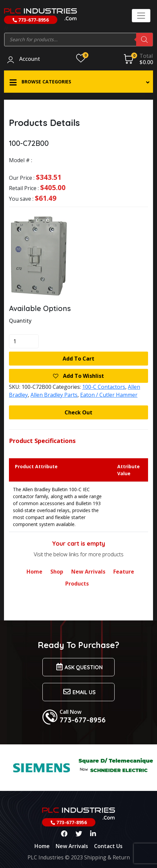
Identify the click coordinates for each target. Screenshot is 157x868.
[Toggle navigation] (141, 16)
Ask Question (78, 667)
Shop (57, 572)
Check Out (78, 412)
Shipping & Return (107, 857)
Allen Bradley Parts (54, 395)
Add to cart (78, 359)
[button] (78, 82)
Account (30, 59)
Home (34, 572)
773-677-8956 (31, 20)
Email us (78, 692)
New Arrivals (88, 572)
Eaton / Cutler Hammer (109, 395)
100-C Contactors (104, 387)
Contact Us (108, 846)
